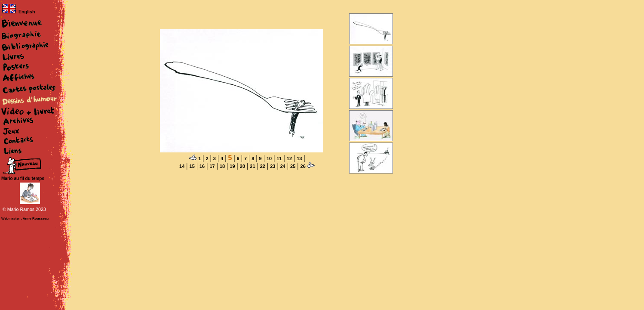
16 (202, 166)
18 (222, 166)
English (18, 12)
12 (289, 158)
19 (232, 166)
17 (212, 166)
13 (299, 158)
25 (293, 166)
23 (273, 166)
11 (279, 158)
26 (303, 166)
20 (242, 166)
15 (192, 166)
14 (182, 166)
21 (252, 166)
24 (283, 166)
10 (269, 158)
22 (263, 166)
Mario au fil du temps (23, 178)
